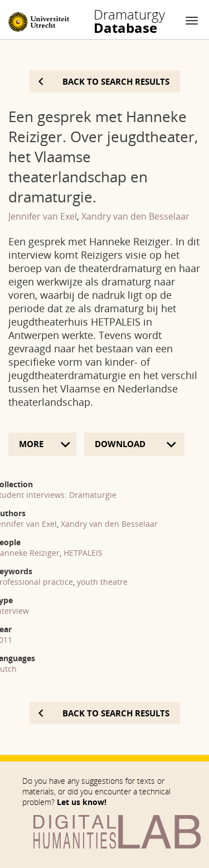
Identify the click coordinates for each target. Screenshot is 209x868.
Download (121, 444)
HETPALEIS (83, 553)
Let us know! (82, 802)
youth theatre (102, 582)
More (31, 444)
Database (129, 21)
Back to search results (116, 81)
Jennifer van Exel (43, 216)
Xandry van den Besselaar (135, 216)
